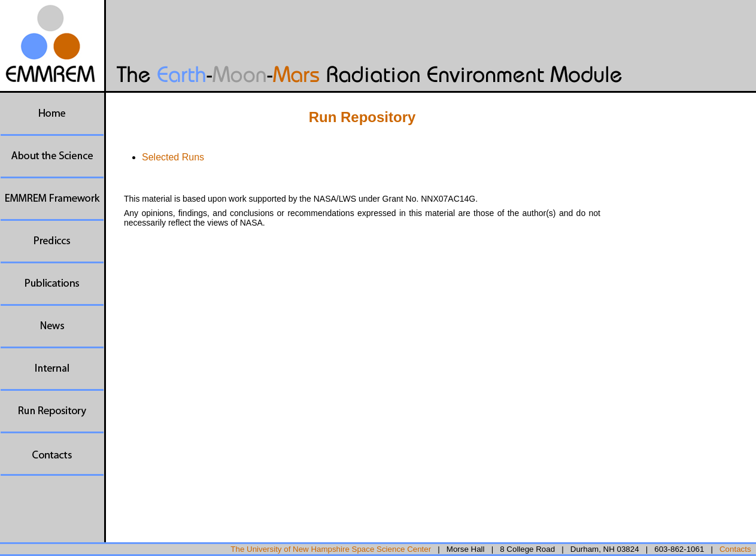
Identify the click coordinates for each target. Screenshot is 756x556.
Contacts (735, 549)
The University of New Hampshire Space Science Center (331, 549)
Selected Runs (173, 157)
